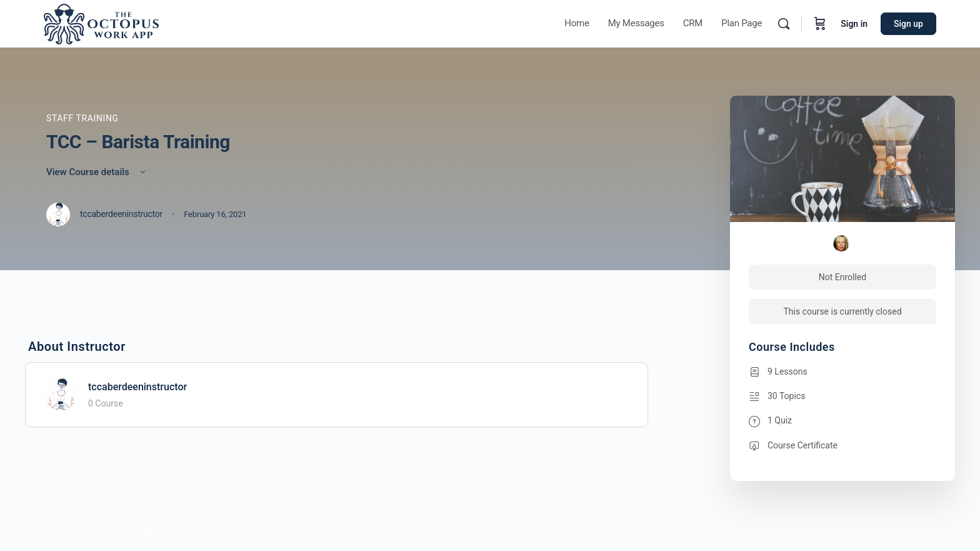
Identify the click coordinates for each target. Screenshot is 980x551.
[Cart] (820, 24)
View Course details (97, 172)
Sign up (908, 24)
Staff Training (82, 118)
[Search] (784, 24)
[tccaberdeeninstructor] (61, 394)
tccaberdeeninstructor (137, 387)
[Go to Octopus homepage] (101, 23)
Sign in (854, 24)
